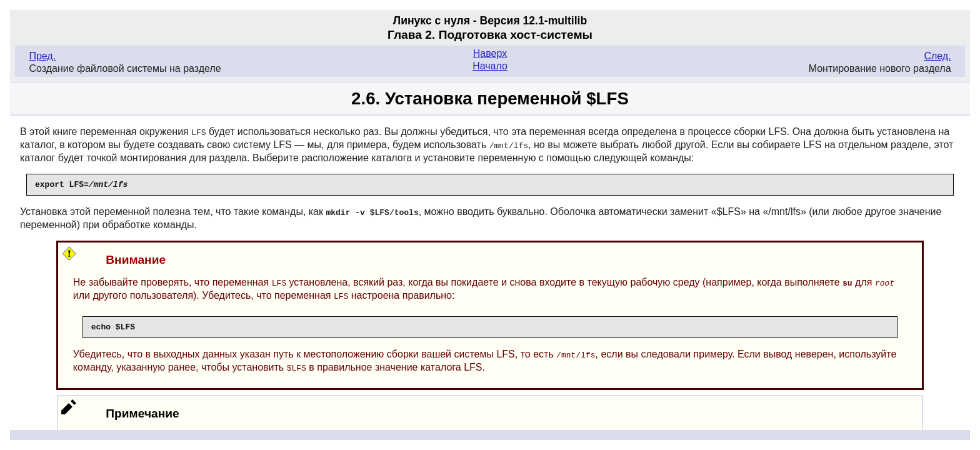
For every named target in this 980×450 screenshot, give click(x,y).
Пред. (42, 56)
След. (937, 56)
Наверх (490, 53)
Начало (490, 66)
